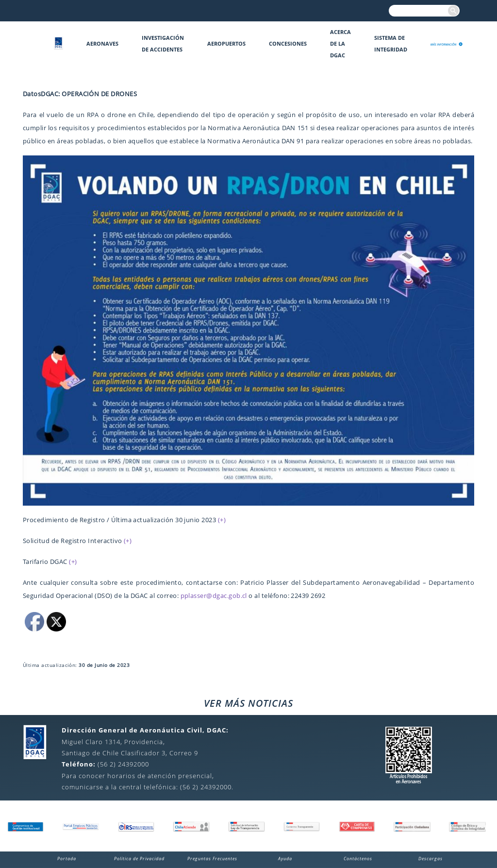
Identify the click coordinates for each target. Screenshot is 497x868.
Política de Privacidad (139, 859)
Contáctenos (358, 859)
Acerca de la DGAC (340, 43)
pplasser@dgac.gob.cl (214, 596)
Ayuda (285, 859)
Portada (67, 859)
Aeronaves (102, 43)
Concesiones (288, 43)
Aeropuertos (226, 43)
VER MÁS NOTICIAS (248, 703)
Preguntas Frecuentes (212, 859)
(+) (222, 520)
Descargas (431, 859)
